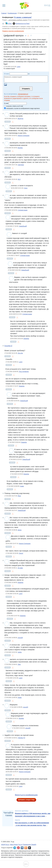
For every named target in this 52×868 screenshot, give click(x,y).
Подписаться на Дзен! (23, 24)
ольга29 (20, 638)
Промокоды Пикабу (30, 845)
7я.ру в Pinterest (18, 848)
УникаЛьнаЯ (23, 226)
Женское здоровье (22, 811)
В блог (10, 24)
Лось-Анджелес (24, 372)
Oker (19, 664)
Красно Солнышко (24, 136)
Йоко (19, 496)
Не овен (20, 568)
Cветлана (21, 165)
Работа (17, 820)
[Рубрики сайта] (4, 6)
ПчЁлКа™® (21, 738)
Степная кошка (23, 210)
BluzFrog (21, 119)
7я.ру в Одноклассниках (26, 848)
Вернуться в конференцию (26, 795)
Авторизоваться (23, 94)
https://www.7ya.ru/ (16, 845)
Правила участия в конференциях (13, 31)
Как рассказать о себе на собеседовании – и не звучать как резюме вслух (32, 824)
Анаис (22, 486)
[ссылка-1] (8, 346)
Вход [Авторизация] (47, 5)
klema (20, 530)
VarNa (20, 652)
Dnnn (26, 188)
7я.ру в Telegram (15, 848)
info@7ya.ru (5, 845)
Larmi (19, 67)
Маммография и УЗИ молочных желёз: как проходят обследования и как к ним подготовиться (33, 816)
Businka (20, 148)
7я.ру (30, 848)
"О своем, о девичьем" (23, 17)
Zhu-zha (20, 353)
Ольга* (21, 553)
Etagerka (26, 339)
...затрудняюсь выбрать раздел (17, 20)
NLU (19, 179)
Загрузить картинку (5, 85)
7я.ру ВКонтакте (22, 848)
